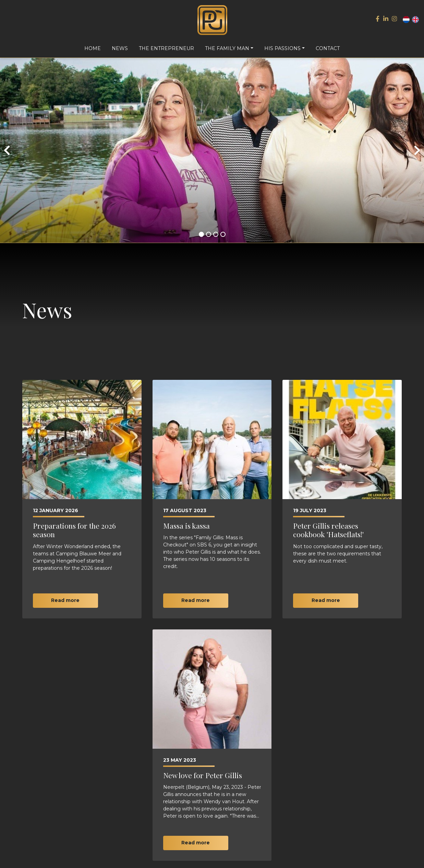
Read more (65, 605)
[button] (201, 239)
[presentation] (7, 155)
